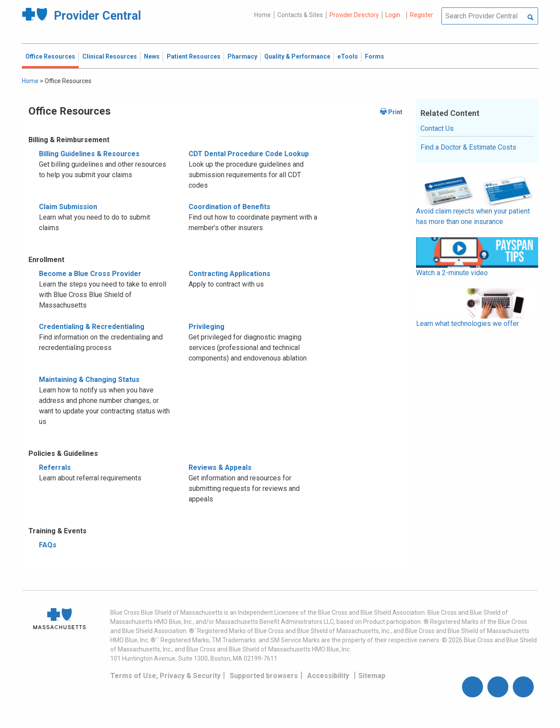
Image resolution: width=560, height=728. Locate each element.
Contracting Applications (229, 274)
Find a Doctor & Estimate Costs (468, 147)
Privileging (206, 327)
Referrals (55, 467)
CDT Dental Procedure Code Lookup (249, 154)
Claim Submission (68, 207)
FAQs (48, 545)
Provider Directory (354, 15)
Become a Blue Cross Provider (90, 274)
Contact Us (437, 128)
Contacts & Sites (300, 15)
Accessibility (328, 676)
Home (262, 15)
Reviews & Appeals (220, 467)
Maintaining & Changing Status (89, 380)
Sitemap (372, 676)
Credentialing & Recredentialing (92, 327)
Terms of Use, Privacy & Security (165, 676)
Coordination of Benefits (229, 207)
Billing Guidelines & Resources (89, 154)
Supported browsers (264, 676)
